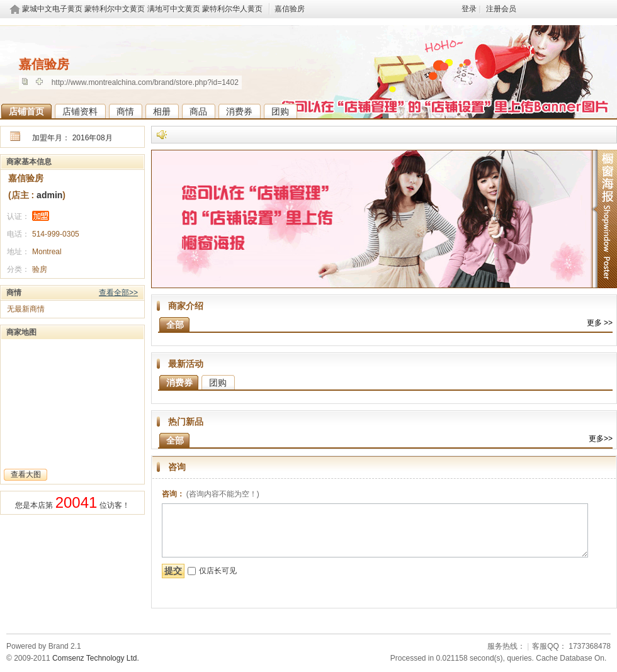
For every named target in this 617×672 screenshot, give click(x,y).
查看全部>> (118, 293)
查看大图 (26, 474)
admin (48, 195)
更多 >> (600, 323)
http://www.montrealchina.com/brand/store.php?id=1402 (145, 82)
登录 (469, 9)
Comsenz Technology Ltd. (96, 658)
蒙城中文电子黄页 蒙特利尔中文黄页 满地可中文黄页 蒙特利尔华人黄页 (142, 9)
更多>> (601, 439)
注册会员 (501, 9)
